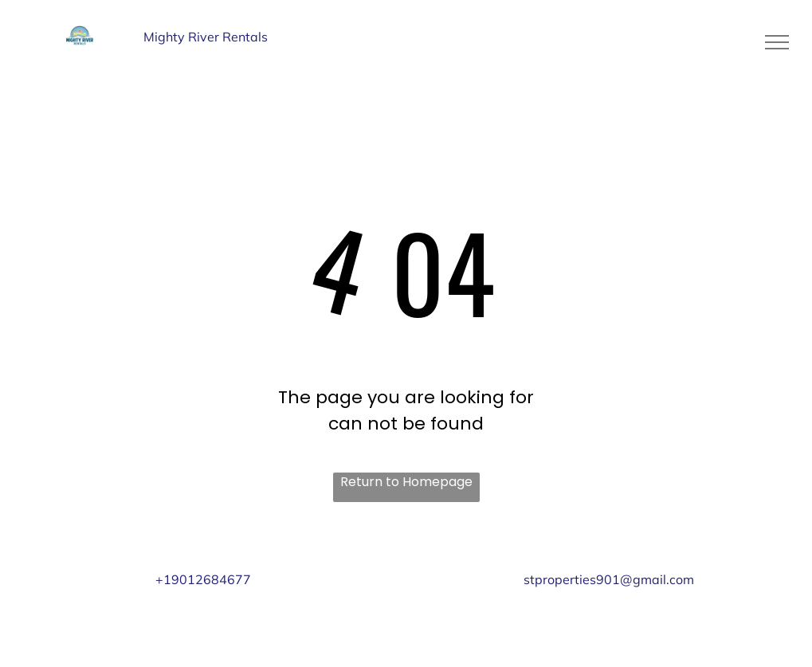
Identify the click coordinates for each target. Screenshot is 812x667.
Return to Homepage (406, 482)
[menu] (777, 42)
